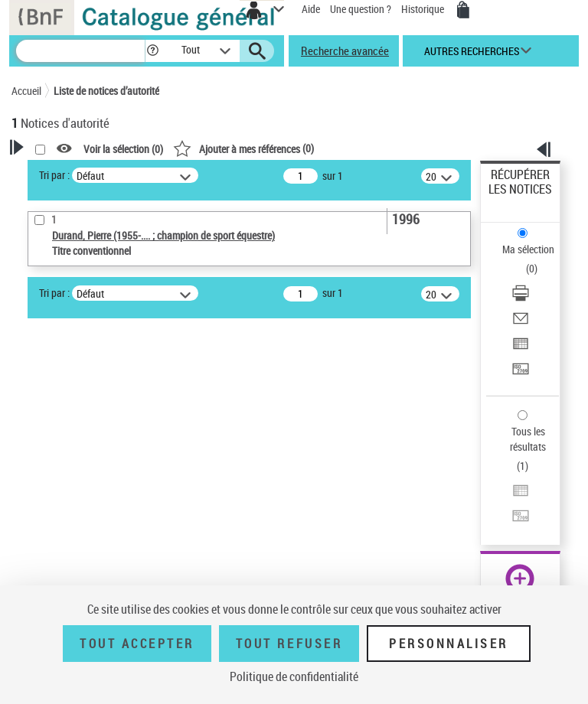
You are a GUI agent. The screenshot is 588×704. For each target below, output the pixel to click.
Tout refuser (289, 644)
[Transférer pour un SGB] (521, 374)
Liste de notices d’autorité (106, 91)
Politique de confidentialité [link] (294, 676)
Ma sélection (528, 249)
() (243, 148)
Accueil (26, 91)
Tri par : (54, 175)
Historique (424, 9)
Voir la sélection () (123, 149)
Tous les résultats (528, 439)
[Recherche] (80, 51)
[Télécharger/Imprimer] (521, 298)
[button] (153, 51)
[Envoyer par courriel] (521, 323)
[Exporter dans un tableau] (521, 349)
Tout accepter (137, 644)
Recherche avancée (345, 51)
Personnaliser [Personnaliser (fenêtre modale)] (449, 644)
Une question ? (361, 9)
